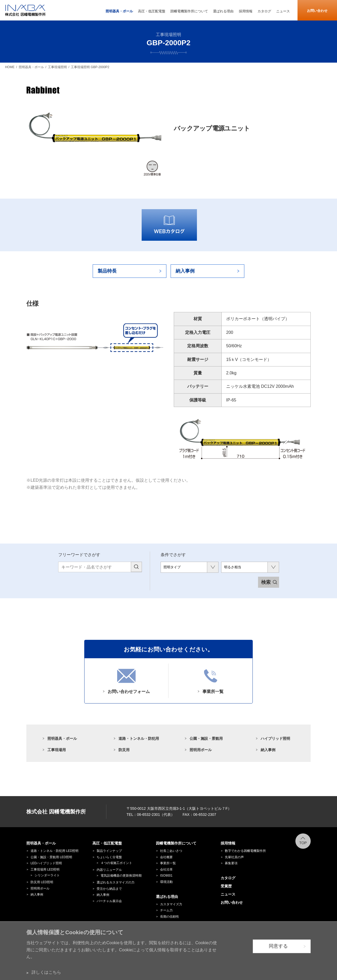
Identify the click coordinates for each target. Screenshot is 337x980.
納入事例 (185, 271)
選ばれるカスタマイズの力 (116, 882)
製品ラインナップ (109, 851)
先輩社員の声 (234, 857)
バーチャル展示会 (109, 901)
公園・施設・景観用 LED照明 (51, 857)
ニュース (228, 894)
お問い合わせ (317, 11)
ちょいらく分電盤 (109, 857)
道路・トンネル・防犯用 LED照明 (54, 851)
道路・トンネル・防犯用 (139, 738)
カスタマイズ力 (171, 904)
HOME (10, 67)
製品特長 (107, 271)
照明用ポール (201, 750)
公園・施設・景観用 (206, 738)
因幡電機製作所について (176, 843)
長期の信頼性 (170, 917)
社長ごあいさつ (171, 851)
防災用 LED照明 (42, 882)
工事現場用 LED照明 (45, 870)
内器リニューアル (109, 870)
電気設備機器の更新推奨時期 (121, 876)
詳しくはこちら (46, 972)
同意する (278, 946)
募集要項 (231, 863)
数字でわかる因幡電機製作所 (245, 851)
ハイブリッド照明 (275, 738)
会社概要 (166, 857)
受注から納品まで (109, 889)
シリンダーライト (47, 875)
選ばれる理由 (167, 897)
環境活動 (166, 882)
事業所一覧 (168, 863)
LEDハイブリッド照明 (46, 863)
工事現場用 (57, 750)
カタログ (228, 878)
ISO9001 (166, 876)
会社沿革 (166, 870)
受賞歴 (226, 886)
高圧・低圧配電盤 (107, 843)
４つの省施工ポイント (116, 863)
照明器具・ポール (62, 738)
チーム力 (166, 910)
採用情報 (228, 843)
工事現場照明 (57, 67)
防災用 (124, 750)
